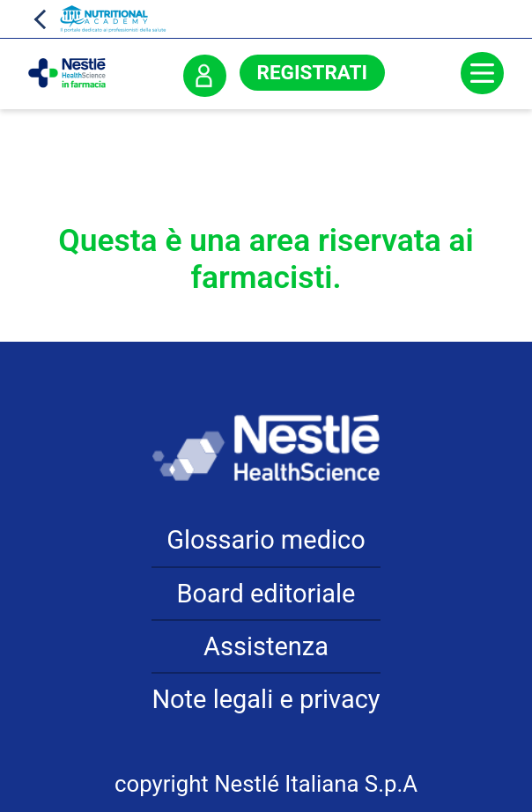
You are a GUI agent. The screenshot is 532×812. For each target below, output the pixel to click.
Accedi (204, 76)
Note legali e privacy (266, 699)
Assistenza (266, 646)
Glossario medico (266, 540)
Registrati (313, 73)
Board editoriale (266, 594)
